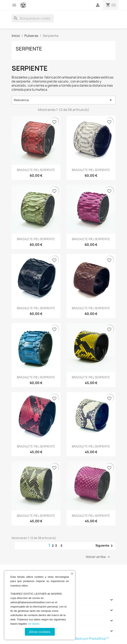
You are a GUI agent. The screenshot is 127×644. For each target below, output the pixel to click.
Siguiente (105, 546)
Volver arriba (98, 557)
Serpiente (29, 49)
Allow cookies (40, 632)
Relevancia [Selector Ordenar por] (63, 100)
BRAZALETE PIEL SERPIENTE (36, 170)
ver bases (34, 624)
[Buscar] (33, 18)
